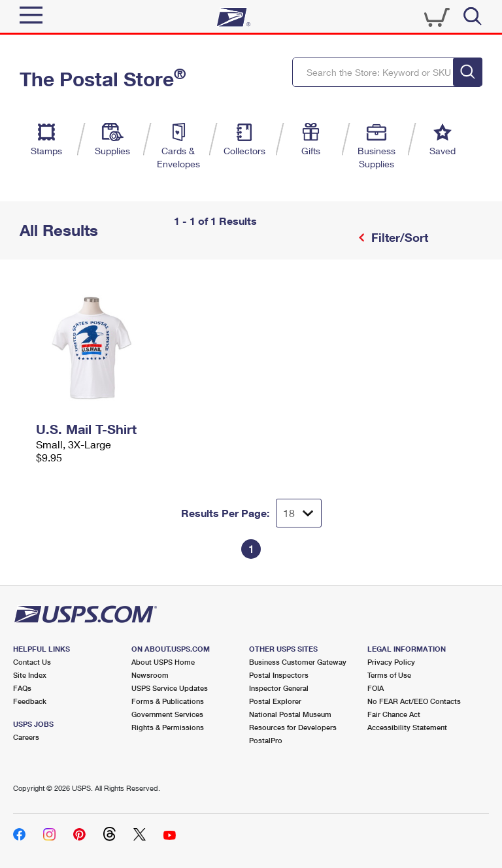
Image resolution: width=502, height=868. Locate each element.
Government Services (167, 714)
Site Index (30, 675)
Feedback (30, 701)
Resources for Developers (293, 727)
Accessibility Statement (407, 727)
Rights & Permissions (168, 727)
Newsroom (150, 675)
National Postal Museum (290, 714)
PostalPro (266, 740)
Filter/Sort (398, 237)
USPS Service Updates (170, 688)
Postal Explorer (275, 701)
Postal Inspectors (279, 675)
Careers (26, 737)
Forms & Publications (168, 701)
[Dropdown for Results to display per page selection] (299, 513)
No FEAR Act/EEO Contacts (414, 701)
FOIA (376, 688)
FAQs (22, 688)
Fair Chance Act (394, 714)
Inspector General (279, 688)
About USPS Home (163, 662)
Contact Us (32, 662)
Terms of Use (389, 675)
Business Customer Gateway (298, 662)
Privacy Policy (391, 662)
